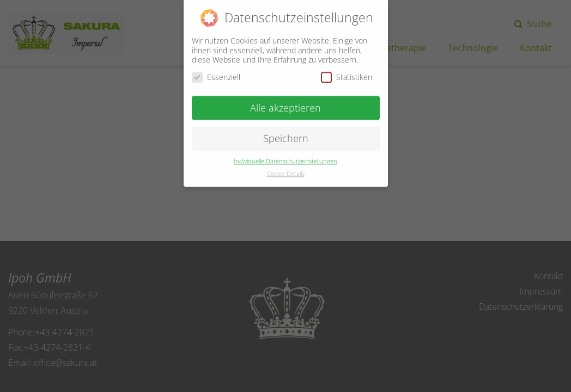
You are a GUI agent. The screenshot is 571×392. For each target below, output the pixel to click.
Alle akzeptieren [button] (285, 103)
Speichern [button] (286, 134)
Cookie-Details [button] (286, 169)
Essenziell (216, 73)
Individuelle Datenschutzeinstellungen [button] (285, 157)
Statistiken (347, 73)
